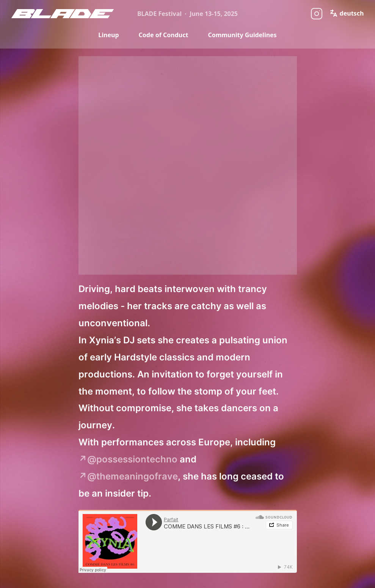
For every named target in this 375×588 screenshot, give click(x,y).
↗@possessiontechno (128, 459)
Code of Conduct (164, 35)
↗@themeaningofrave (128, 476)
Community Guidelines (242, 35)
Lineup (108, 35)
